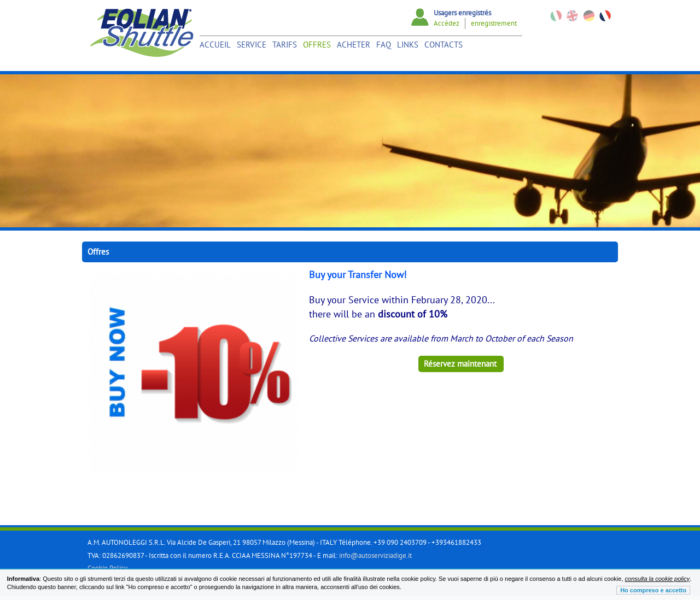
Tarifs (285, 45)
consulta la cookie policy (658, 579)
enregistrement (494, 23)
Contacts (444, 45)
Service (252, 45)
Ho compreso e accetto (653, 590)
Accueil (215, 45)
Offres (317, 45)
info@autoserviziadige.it (375, 555)
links (408, 45)
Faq (384, 45)
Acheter (354, 45)
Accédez (447, 23)
